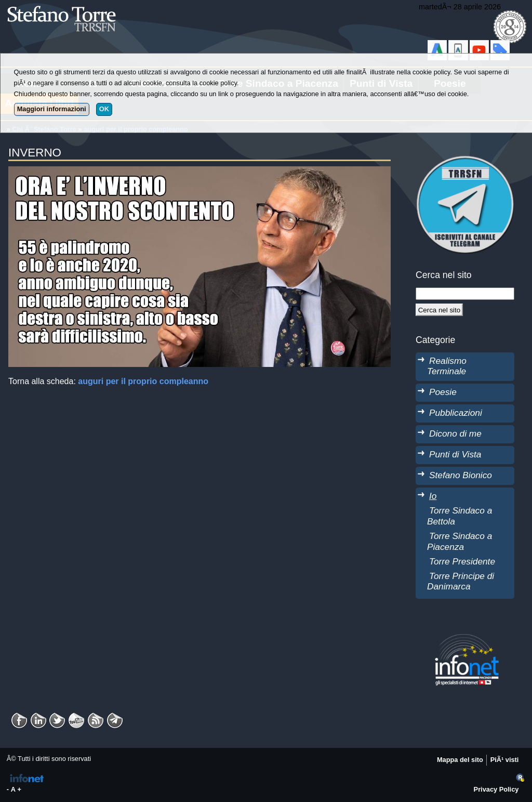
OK (104, 109)
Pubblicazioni (456, 413)
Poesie (443, 392)
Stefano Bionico (461, 475)
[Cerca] (439, 310)
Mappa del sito (460, 760)
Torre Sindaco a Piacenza (460, 541)
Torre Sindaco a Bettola (460, 516)
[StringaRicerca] (465, 294)
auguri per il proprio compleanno (143, 381)
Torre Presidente (462, 561)
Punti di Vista (455, 454)
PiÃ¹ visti (505, 760)
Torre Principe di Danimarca (461, 581)
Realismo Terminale (447, 366)
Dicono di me (455, 433)
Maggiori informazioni (52, 109)
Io (433, 496)
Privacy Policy (496, 789)
